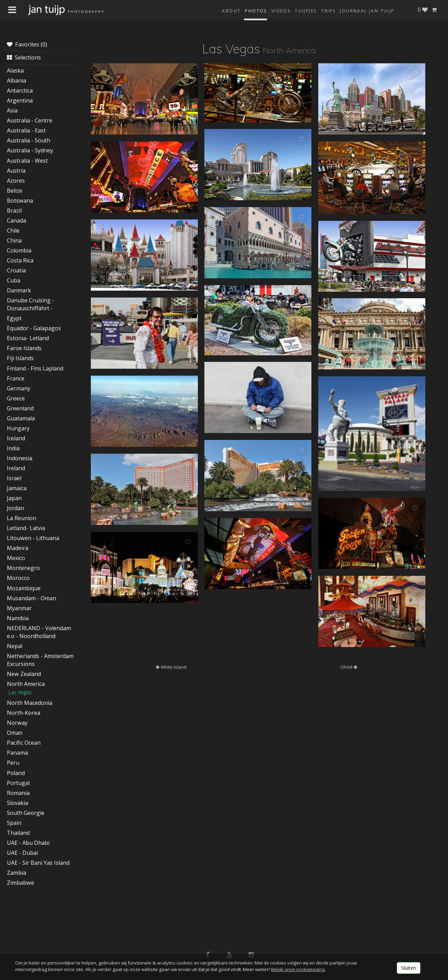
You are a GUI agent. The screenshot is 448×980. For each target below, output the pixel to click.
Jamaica (17, 488)
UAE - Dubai (22, 853)
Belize (15, 191)
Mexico (16, 558)
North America (26, 684)
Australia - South (29, 140)
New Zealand (24, 674)
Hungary (18, 428)
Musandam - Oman (31, 598)
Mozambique (24, 588)
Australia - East (26, 130)
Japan (14, 498)
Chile (13, 230)
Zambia (17, 873)
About (231, 11)
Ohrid (349, 667)
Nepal (15, 646)
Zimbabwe (20, 883)
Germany (19, 388)
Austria (16, 171)
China (14, 240)
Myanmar (19, 608)
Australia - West (27, 161)
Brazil (14, 211)
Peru (13, 763)
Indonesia (20, 458)
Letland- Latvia (26, 528)
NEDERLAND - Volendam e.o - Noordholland (39, 632)
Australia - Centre (30, 120)
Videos (281, 11)
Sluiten (409, 968)
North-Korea (24, 713)
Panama (17, 753)
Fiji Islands (20, 358)
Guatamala (21, 418)
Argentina (20, 100)
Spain (14, 823)
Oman (15, 733)
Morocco (18, 578)
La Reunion (22, 518)
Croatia (16, 270)
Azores (16, 181)
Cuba (14, 280)
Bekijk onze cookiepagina (298, 969)
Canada (17, 220)
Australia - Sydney (30, 150)
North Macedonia (30, 703)
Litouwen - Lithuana (33, 538)
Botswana (20, 201)
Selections (24, 57)
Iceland (16, 438)
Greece (16, 398)
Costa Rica (20, 260)
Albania (17, 80)
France (16, 378)
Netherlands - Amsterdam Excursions (40, 660)
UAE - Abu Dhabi (28, 843)
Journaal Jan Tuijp (367, 11)
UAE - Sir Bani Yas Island (38, 863)
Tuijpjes (306, 11)
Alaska (15, 71)
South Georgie (26, 813)
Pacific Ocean (24, 743)
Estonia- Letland (28, 338)
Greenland (20, 408)
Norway (17, 723)
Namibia (18, 618)
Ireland (16, 468)
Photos (256, 11)
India (13, 448)
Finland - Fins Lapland (35, 368)
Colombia (19, 250)
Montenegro (23, 568)
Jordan (15, 508)
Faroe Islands (24, 348)
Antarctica (20, 90)
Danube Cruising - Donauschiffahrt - (30, 304)
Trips (328, 11)
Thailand (18, 833)
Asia (12, 110)
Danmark (19, 290)
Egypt (14, 318)
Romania (18, 793)
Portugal (18, 783)
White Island (171, 667)
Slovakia (18, 803)
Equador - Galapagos (34, 328)
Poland (16, 773)
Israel (14, 478)
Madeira (18, 548)
